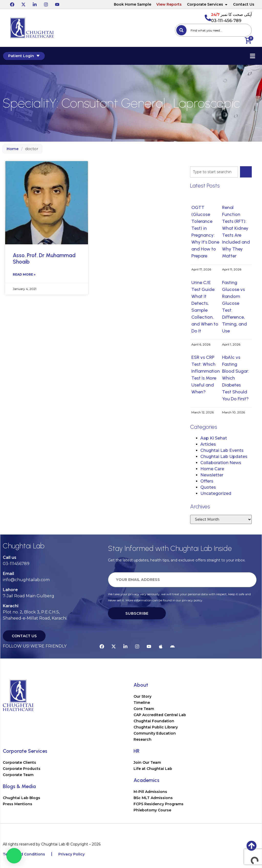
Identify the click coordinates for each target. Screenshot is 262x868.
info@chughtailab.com (26, 580)
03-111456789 (16, 564)
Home (13, 149)
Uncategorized (216, 493)
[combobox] (213, 30)
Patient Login (23, 56)
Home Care (212, 469)
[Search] (181, 30)
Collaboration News (221, 463)
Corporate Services (208, 4)
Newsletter (212, 475)
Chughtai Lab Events (222, 450)
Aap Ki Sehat (214, 438)
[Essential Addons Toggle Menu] (253, 56)
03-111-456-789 (226, 21)
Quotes (208, 487)
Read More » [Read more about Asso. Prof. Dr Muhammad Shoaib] (24, 274)
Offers (207, 481)
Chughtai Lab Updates (224, 457)
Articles (208, 444)
